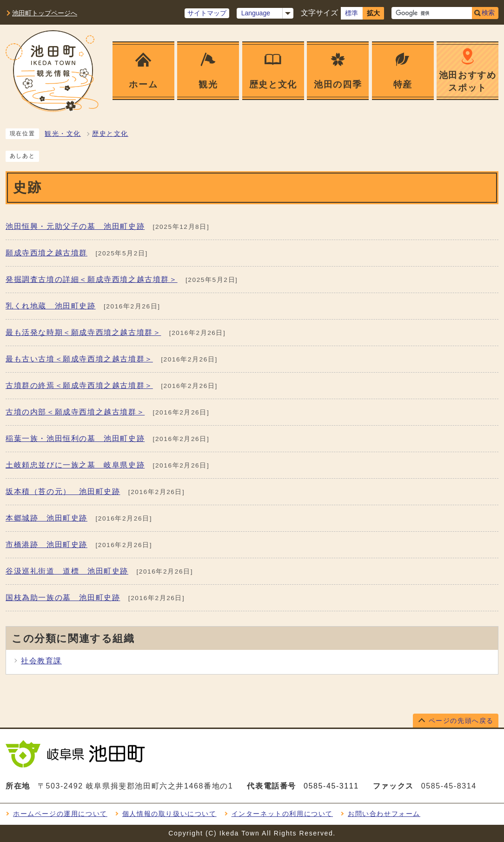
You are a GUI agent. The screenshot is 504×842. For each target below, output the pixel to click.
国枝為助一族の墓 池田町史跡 (63, 598)
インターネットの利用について (282, 814)
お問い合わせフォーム (384, 814)
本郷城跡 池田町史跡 (46, 518)
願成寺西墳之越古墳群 (46, 253)
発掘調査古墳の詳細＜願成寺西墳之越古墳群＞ (92, 279)
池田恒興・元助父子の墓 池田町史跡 (75, 226)
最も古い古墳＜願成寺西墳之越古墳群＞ (79, 359)
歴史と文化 (110, 134)
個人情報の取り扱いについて (169, 814)
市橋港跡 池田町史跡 (46, 545)
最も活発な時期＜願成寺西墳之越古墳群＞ (83, 332)
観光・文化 (63, 134)
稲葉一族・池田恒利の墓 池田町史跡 (75, 438)
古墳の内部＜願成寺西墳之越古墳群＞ (75, 412)
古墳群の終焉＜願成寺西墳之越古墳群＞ (79, 385)
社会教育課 (41, 661)
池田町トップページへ (45, 13)
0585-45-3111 (331, 786)
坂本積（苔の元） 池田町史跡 (63, 491)
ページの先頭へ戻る (461, 721)
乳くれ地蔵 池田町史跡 (51, 306)
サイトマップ (207, 13)
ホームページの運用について (60, 814)
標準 (351, 13)
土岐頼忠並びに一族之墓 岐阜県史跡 (75, 465)
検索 (488, 13)
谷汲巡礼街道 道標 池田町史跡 (67, 571)
